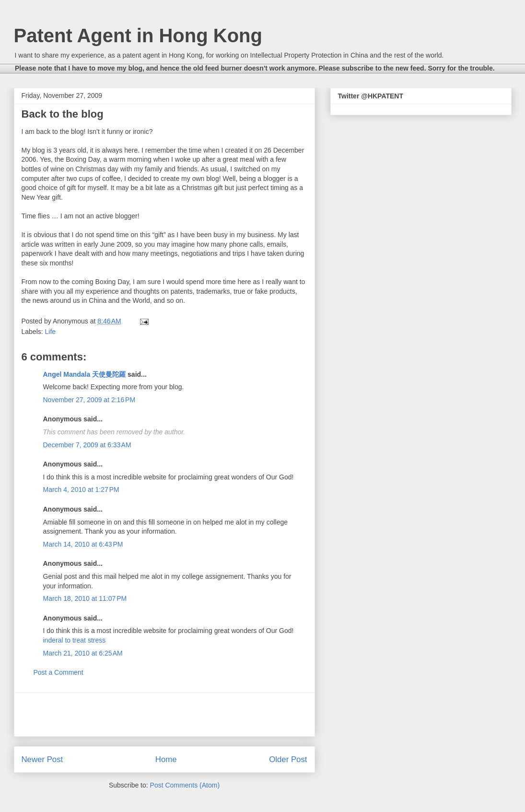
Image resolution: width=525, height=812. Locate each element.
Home (166, 759)
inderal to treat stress (75, 640)
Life (51, 332)
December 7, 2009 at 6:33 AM (87, 445)
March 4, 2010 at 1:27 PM (81, 490)
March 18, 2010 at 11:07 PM (85, 598)
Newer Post (42, 759)
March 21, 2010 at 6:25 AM (83, 653)
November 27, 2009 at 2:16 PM (89, 400)
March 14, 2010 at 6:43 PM (83, 544)
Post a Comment (58, 672)
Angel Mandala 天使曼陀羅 (85, 374)
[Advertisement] (164, 715)
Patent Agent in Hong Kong (138, 36)
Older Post (288, 759)
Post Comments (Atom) (185, 785)
